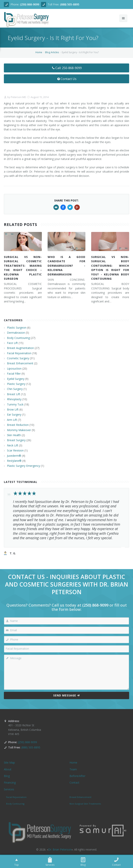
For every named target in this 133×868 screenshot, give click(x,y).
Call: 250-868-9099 (66, 68)
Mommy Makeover (19, 430)
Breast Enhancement (20, 363)
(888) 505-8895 (70, 4)
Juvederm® (14, 456)
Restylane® (14, 461)
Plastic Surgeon (17, 328)
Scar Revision (15, 450)
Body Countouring (18, 338)
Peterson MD (18, 97)
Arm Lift (12, 420)
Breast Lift (14, 394)
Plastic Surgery (16, 384)
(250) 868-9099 (30, 4)
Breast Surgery (16, 440)
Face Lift (12, 343)
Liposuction (14, 368)
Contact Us (66, 79)
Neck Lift (13, 445)
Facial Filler (14, 374)
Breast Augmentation (20, 348)
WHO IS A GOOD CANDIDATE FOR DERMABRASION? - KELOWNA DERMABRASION (67, 266)
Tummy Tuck (15, 404)
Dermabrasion (16, 333)
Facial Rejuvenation (19, 353)
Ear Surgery (14, 414)
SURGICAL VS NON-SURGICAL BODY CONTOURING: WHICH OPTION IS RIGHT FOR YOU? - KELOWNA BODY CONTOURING (110, 268)
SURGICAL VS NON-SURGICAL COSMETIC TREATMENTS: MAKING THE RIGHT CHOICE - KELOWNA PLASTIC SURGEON (23, 268)
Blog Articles (52, 52)
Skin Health (14, 435)
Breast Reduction (18, 425)
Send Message (66, 695)
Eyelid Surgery (16, 379)
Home (39, 52)
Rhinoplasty (14, 399)
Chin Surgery (15, 389)
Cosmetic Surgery (18, 358)
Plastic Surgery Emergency (24, 466)
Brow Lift (13, 409)
